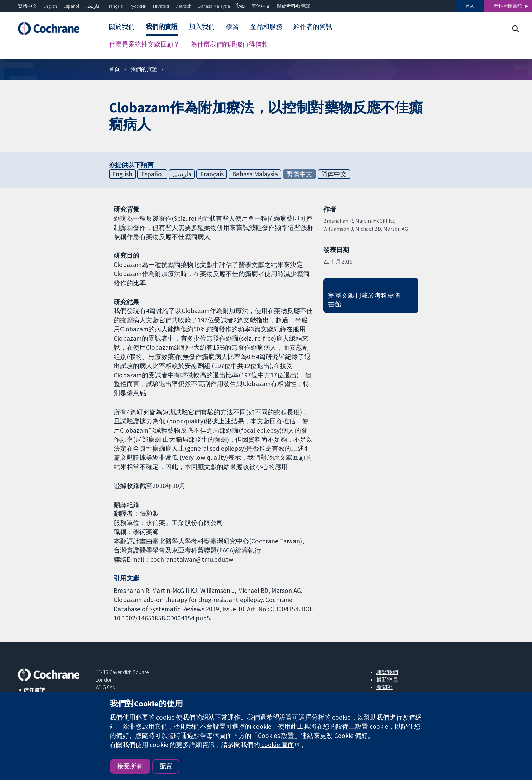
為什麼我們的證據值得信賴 (229, 44)
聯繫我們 (387, 672)
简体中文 (261, 6)
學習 (232, 26)
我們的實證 (162, 26)
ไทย (241, 6)
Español (71, 6)
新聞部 (384, 687)
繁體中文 (27, 6)
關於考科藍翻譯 (293, 6)
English (50, 6)
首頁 (114, 69)
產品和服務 (266, 26)
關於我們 (122, 26)
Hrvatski (161, 6)
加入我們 (202, 26)
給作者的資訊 (313, 26)
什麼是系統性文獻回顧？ (144, 44)
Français (115, 6)
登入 (470, 6)
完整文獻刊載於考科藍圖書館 (364, 300)
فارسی (93, 6)
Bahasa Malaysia (214, 6)
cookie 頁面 (277, 745)
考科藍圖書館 (508, 6)
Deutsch (183, 6)
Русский (138, 6)
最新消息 (387, 679)
